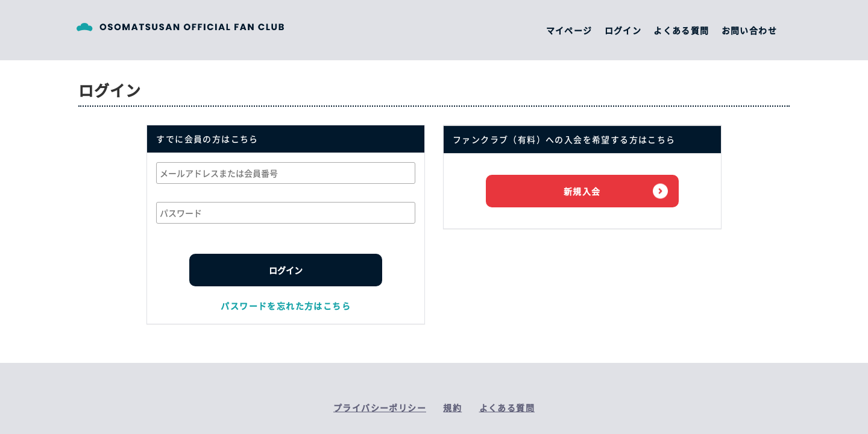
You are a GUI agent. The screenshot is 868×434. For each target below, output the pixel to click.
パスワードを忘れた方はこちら (286, 306)
